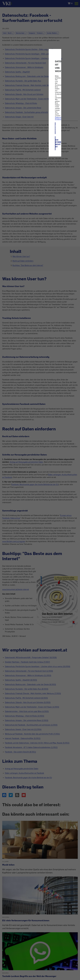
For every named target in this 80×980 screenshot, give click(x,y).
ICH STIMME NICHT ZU (55, 143)
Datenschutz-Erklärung (60, 118)
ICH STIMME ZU (55, 128)
